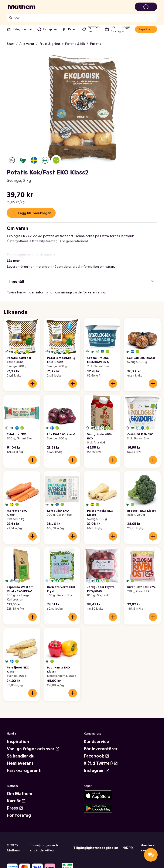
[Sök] (11, 18)
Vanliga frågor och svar (33, 744)
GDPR (128, 843)
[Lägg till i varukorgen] (33, 378)
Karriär (16, 796)
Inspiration (18, 736)
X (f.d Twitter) (101, 758)
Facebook (96, 751)
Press (15, 803)
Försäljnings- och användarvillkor (44, 843)
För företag (19, 810)
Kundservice (96, 736)
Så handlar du (21, 751)
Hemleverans (20, 758)
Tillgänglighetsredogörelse (96, 843)
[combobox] (85, 18)
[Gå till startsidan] (22, 7)
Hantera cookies (148, 843)
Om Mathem (19, 789)
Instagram (97, 765)
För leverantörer (101, 744)
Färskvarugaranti (24, 765)
